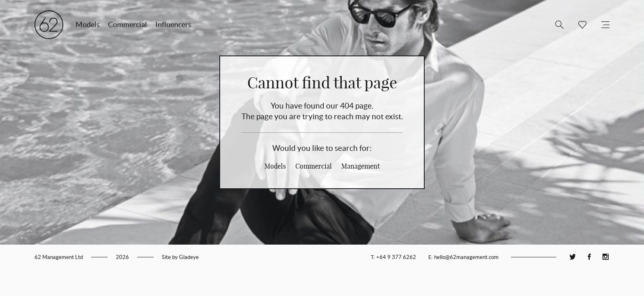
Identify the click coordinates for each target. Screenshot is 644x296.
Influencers (173, 24)
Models (88, 24)
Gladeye (189, 257)
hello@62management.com (466, 257)
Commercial (128, 24)
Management (361, 166)
